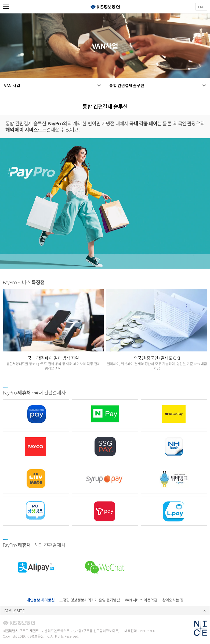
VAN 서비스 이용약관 (141, 600)
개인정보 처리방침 (41, 600)
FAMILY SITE (15, 611)
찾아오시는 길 (173, 600)
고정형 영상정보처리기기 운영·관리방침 (90, 600)
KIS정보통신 (105, 7)
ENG (201, 7)
